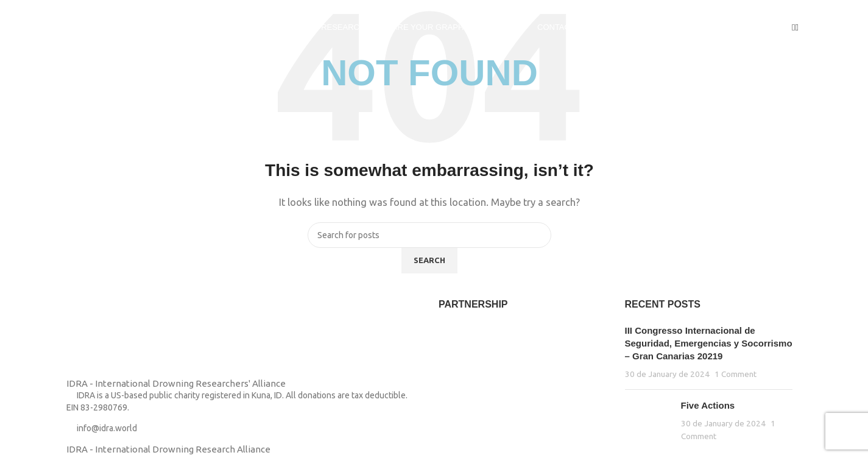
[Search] (797, 27)
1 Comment (736, 374)
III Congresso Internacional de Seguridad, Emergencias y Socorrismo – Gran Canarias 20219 (709, 343)
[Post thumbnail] (648, 421)
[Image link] (97, 336)
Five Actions (708, 405)
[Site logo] (85, 26)
